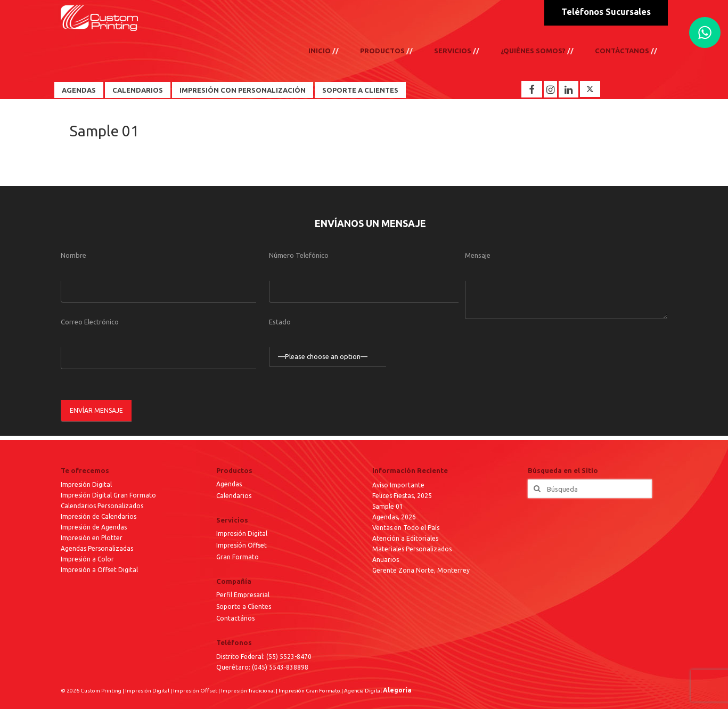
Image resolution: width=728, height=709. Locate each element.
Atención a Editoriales (405, 538)
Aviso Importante (398, 485)
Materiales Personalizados (412, 549)
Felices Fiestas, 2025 (402, 496)
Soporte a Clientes (360, 90)
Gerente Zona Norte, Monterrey (421, 570)
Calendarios (138, 90)
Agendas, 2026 (394, 517)
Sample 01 (388, 506)
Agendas (79, 90)
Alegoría (397, 690)
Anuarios (386, 560)
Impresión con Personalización (243, 90)
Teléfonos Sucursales (606, 12)
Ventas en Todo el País (406, 528)
